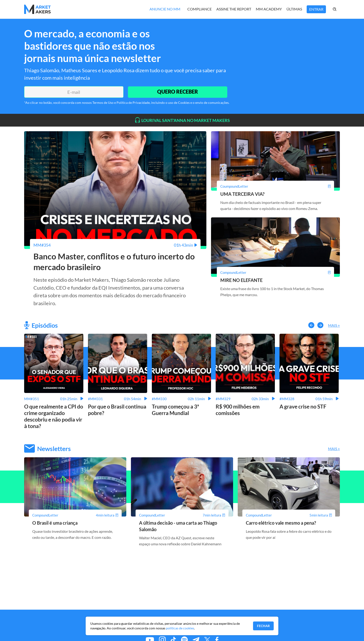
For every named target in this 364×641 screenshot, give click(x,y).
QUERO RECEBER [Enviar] (177, 92)
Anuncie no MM (165, 9)
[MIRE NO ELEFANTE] (275, 272)
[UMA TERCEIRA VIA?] (275, 186)
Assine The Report (234, 9)
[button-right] (320, 325)
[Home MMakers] (37, 9)
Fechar (263, 626)
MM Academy (269, 9)
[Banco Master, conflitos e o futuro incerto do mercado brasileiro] (115, 245)
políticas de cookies (180, 628)
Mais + (334, 325)
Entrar (316, 9)
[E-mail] (74, 92)
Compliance (200, 9)
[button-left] (311, 325)
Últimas (294, 9)
